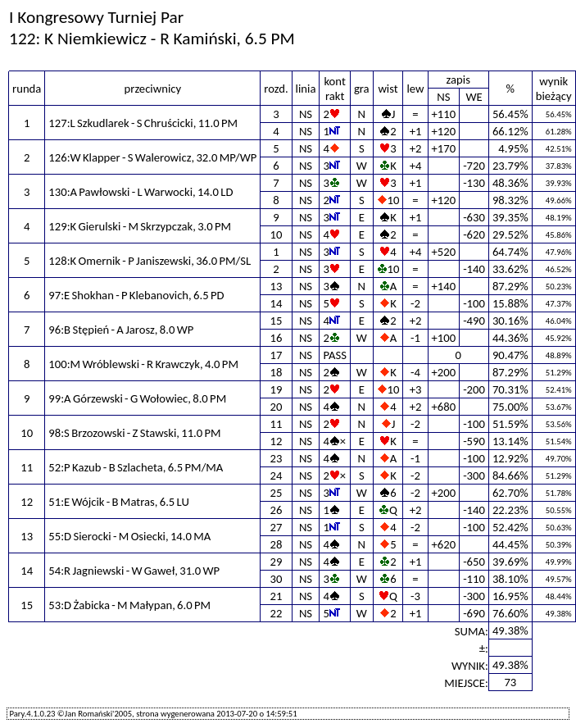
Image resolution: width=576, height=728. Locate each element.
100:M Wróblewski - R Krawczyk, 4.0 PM (143, 364)
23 (277, 458)
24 (277, 475)
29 (277, 562)
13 (277, 286)
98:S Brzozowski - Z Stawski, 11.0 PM (134, 433)
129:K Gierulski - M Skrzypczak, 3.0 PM (140, 226)
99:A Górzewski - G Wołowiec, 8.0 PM (137, 398)
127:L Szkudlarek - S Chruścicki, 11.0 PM (143, 123)
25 (277, 493)
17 (277, 355)
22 (277, 613)
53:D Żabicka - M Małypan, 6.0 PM (129, 605)
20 (277, 407)
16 (277, 338)
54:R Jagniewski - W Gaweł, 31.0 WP (134, 571)
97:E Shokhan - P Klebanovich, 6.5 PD (136, 295)
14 (277, 303)
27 (277, 527)
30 (277, 579)
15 (277, 321)
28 (277, 544)
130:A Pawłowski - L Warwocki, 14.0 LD (141, 192)
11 (277, 424)
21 (277, 596)
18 (277, 372)
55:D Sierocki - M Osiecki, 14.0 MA (129, 536)
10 (277, 234)
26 (277, 510)
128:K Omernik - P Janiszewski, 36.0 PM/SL (150, 261)
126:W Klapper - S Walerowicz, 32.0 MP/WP (152, 157)
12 (277, 441)
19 (277, 389)
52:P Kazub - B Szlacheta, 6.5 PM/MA (136, 467)
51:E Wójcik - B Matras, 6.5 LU (119, 502)
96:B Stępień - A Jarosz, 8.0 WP (121, 330)
